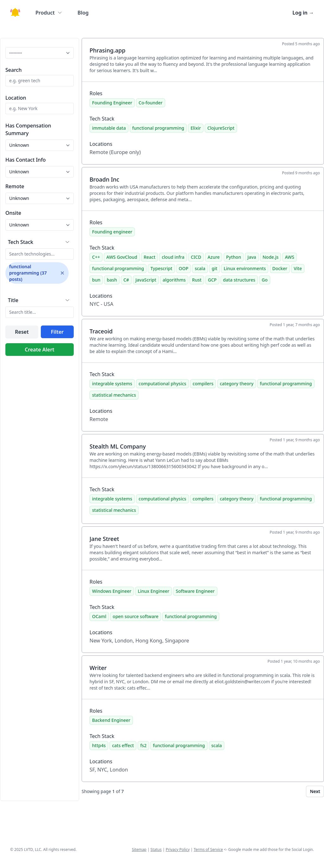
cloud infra (173, 257)
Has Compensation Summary (28, 129)
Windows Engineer (112, 591)
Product (49, 13)
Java (252, 257)
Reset (22, 332)
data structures (239, 280)
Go (265, 280)
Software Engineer (195, 591)
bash (112, 280)
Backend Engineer (111, 720)
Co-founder (151, 103)
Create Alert (40, 350)
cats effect (123, 745)
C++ (96, 257)
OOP (184, 268)
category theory (237, 384)
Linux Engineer (153, 591)
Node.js (271, 257)
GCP (212, 280)
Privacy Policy (178, 849)
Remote (15, 186)
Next (315, 791)
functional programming (158, 128)
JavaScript (146, 280)
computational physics (162, 384)
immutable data (109, 128)
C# (126, 280)
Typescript (161, 268)
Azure (214, 257)
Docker (280, 268)
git (215, 268)
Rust (197, 280)
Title (13, 300)
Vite (298, 268)
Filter (57, 332)
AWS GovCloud (122, 257)
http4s (99, 745)
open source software (136, 616)
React (150, 257)
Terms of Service (208, 849)
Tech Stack (21, 242)
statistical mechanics (114, 395)
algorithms (174, 280)
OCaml (99, 616)
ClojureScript (221, 128)
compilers (203, 384)
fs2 (143, 745)
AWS (289, 257)
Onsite (13, 213)
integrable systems (112, 384)
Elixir (196, 128)
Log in (303, 13)
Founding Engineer (112, 103)
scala (200, 268)
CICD (196, 257)
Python (234, 257)
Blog (83, 13)
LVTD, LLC (33, 849)
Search (13, 70)
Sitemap (139, 849)
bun (96, 280)
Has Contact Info (26, 160)
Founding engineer (112, 232)
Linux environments (245, 268)
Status (156, 849)
